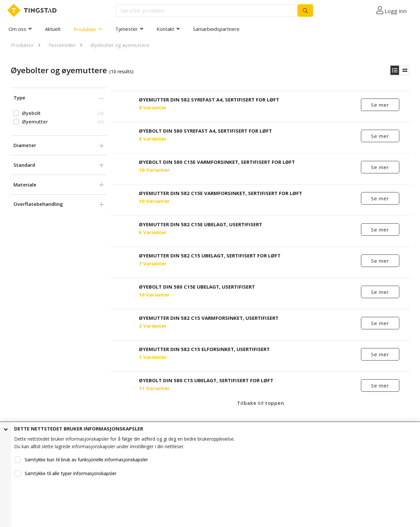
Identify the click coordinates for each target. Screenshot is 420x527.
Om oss (17, 29)
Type (19, 98)
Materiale (25, 185)
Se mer (380, 105)
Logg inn (396, 11)
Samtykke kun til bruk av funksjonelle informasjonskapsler (86, 460)
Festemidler (62, 45)
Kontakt (165, 29)
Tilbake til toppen (261, 403)
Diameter (25, 145)
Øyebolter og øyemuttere (120, 45)
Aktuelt (53, 29)
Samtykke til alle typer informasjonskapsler (71, 473)
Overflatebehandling (38, 204)
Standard (24, 165)
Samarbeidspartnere (216, 29)
